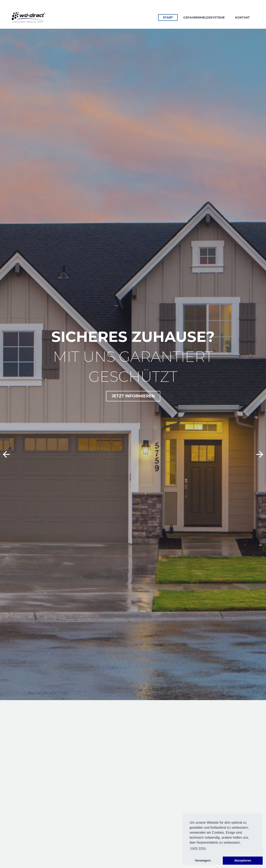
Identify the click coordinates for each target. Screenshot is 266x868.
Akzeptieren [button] (243, 861)
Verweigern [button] (203, 861)
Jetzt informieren (134, 396)
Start (170, 17)
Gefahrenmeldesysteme (204, 17)
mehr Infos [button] (198, 848)
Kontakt (242, 17)
